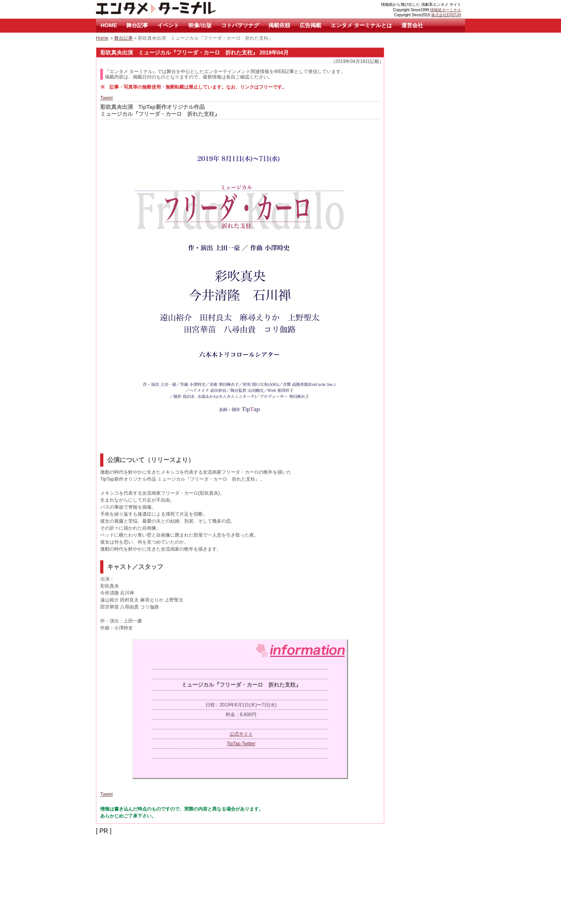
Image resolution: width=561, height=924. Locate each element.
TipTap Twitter (241, 744)
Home (102, 38)
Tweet (106, 98)
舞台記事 (137, 25)
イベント (168, 25)
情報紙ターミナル (446, 10)
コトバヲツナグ (240, 25)
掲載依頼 (279, 25)
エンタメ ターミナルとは (361, 25)
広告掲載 (310, 25)
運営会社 (412, 25)
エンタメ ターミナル (174, 9)
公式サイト (241, 734)
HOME (109, 25)
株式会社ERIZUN (446, 15)
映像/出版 (200, 25)
